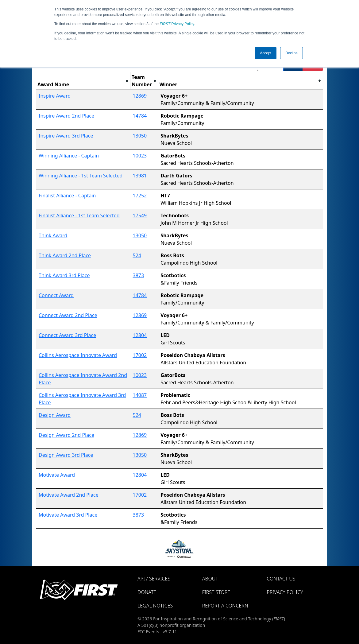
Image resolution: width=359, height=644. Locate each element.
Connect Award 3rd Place (67, 335)
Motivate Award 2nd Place (69, 495)
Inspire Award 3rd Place (66, 136)
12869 (140, 96)
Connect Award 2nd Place (68, 315)
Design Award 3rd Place (66, 455)
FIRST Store (216, 592)
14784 (140, 116)
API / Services (154, 579)
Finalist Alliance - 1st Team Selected (79, 215)
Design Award (55, 415)
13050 (140, 136)
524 (137, 255)
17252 (140, 196)
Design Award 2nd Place (66, 435)
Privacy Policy (177, 24)
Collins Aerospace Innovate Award (78, 355)
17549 (140, 215)
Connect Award (56, 295)
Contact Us (281, 579)
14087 (140, 395)
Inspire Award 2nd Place (66, 116)
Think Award (53, 235)
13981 (140, 176)
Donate (147, 592)
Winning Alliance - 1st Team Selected (81, 176)
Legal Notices (155, 606)
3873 (139, 275)
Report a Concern (225, 606)
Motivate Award (57, 475)
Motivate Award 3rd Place (68, 515)
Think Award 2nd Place (65, 255)
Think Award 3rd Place (64, 275)
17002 (140, 355)
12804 (140, 335)
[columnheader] (83, 81)
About (210, 579)
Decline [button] (291, 53)
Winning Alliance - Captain (69, 156)
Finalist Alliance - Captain (67, 196)
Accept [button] (266, 53)
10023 (140, 156)
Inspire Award (55, 96)
